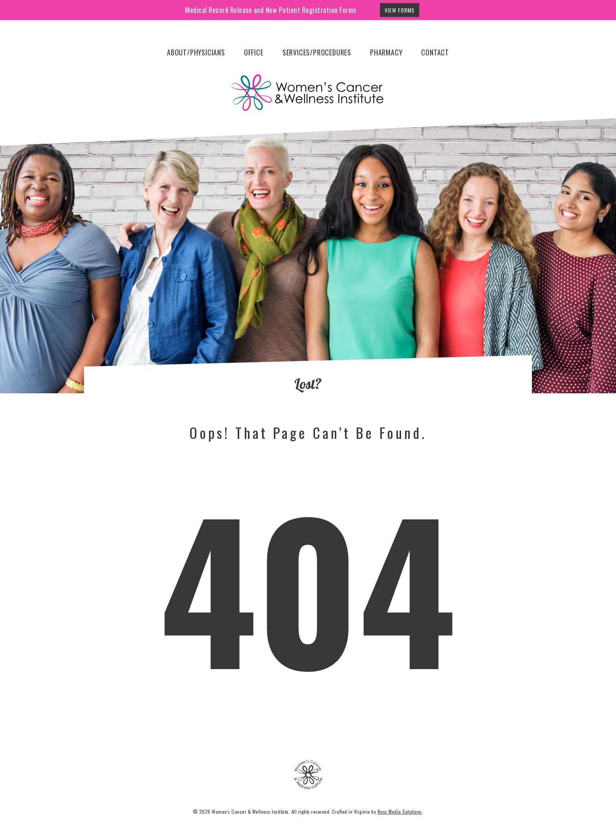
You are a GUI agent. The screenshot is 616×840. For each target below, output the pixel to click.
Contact (435, 52)
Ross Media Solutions (400, 812)
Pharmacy (386, 52)
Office (254, 52)
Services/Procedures (317, 52)
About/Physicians (196, 52)
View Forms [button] (400, 10)
